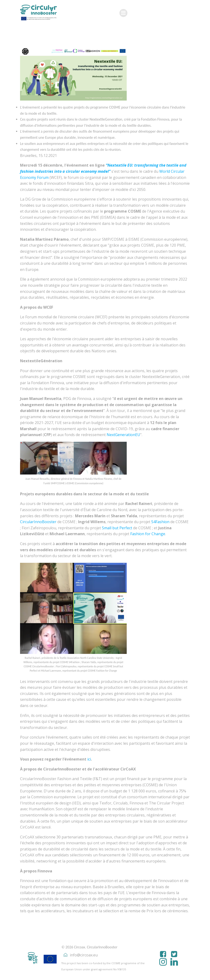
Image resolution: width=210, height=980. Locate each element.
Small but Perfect (117, 528)
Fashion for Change (148, 534)
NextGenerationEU (123, 435)
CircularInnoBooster (38, 522)
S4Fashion (160, 522)
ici (89, 759)
